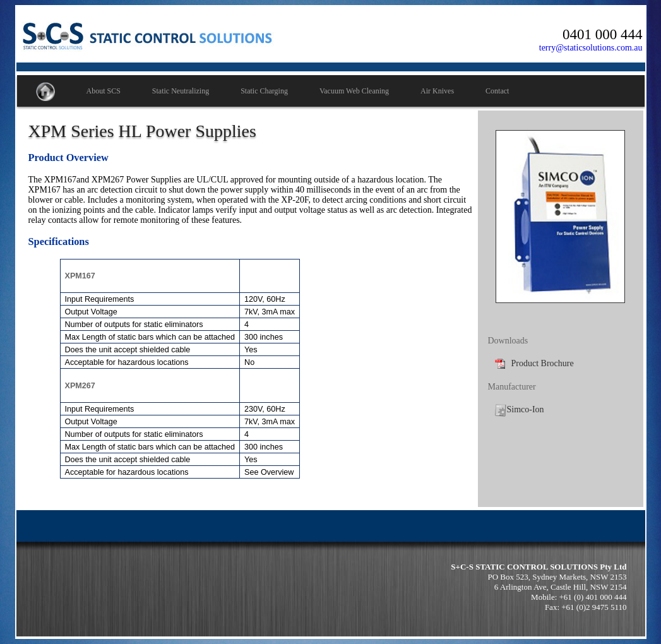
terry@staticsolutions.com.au (591, 48)
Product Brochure (534, 363)
